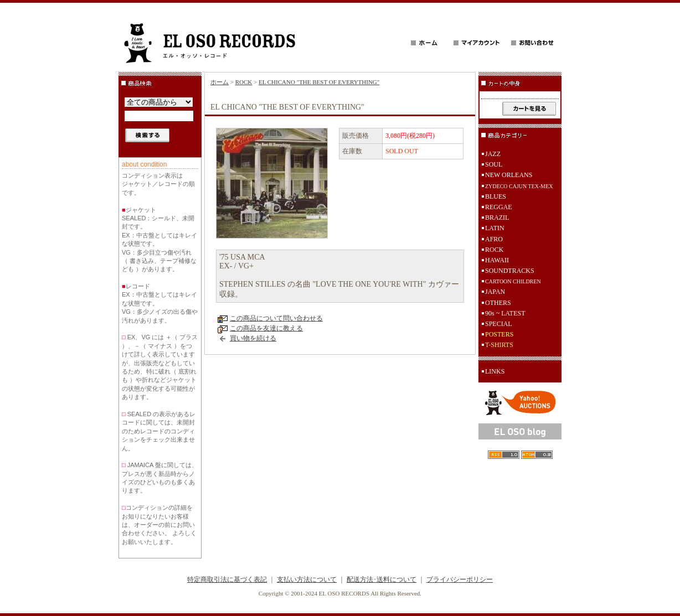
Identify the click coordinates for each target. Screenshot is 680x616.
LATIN (495, 228)
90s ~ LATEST (505, 313)
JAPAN (495, 292)
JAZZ (493, 154)
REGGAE (499, 207)
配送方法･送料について (382, 579)
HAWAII (497, 260)
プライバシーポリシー (460, 579)
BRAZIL (497, 218)
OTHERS (498, 303)
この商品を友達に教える (266, 328)
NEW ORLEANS (509, 175)
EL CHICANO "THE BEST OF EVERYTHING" (319, 82)
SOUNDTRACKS (510, 271)
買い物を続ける (253, 338)
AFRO (494, 239)
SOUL (494, 164)
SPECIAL (499, 324)
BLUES (496, 196)
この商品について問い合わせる (276, 318)
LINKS (495, 371)
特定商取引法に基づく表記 (227, 579)
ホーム (220, 82)
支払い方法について (307, 579)
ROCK (244, 82)
